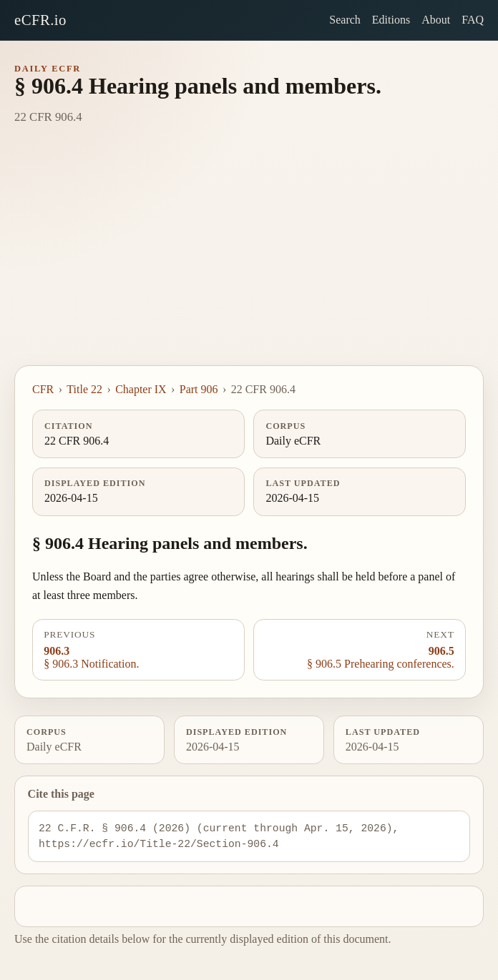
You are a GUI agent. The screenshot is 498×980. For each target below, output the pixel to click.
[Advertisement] (249, 258)
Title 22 (84, 389)
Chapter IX (141, 389)
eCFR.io (40, 20)
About (436, 20)
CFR (43, 389)
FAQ (473, 20)
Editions (391, 20)
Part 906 (199, 389)
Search (345, 20)
